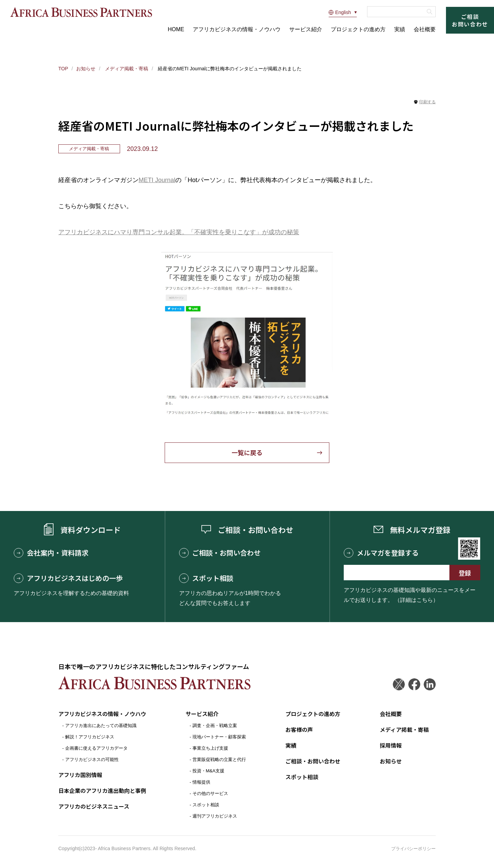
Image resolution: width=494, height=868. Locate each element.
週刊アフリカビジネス (215, 816)
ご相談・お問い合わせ (220, 553)
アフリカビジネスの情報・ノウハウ (237, 29)
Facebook (414, 684)
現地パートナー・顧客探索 (219, 737)
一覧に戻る (247, 453)
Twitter (399, 684)
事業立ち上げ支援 (210, 748)
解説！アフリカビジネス (90, 737)
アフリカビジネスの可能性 (92, 759)
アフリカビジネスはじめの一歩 (68, 578)
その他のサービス (210, 793)
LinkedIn (430, 684)
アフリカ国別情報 (80, 775)
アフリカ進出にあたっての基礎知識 (101, 726)
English (340, 12)
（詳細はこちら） (416, 600)
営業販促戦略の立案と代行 (219, 759)
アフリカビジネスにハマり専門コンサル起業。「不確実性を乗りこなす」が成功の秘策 (179, 232)
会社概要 (425, 29)
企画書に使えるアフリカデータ (96, 748)
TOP (63, 69)
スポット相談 (206, 578)
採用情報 (391, 745)
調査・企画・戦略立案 (215, 726)
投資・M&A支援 (208, 771)
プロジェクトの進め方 (358, 29)
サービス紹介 (306, 29)
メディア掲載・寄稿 (126, 69)
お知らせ (86, 69)
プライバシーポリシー (413, 849)
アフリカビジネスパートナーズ (81, 12)
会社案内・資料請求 (51, 553)
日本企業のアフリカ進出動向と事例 (102, 790)
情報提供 (201, 782)
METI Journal (157, 180)
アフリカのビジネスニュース (94, 806)
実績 (400, 29)
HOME (176, 29)
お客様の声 (299, 729)
